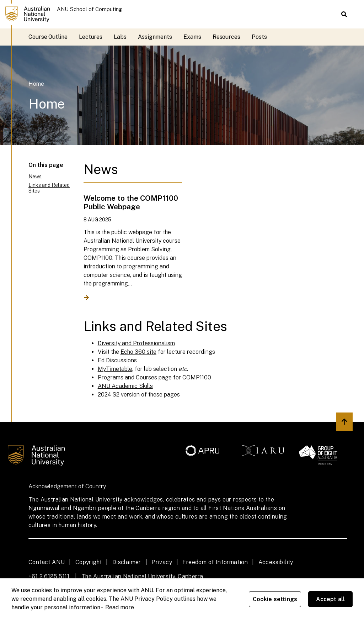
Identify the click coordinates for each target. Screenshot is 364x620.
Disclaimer (127, 562)
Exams (192, 37)
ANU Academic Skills (125, 386)
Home (36, 84)
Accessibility (276, 562)
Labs (120, 37)
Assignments (155, 37)
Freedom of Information (215, 562)
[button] (344, 14)
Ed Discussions (117, 360)
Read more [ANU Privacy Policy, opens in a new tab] (120, 607)
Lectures (91, 37)
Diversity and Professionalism (136, 343)
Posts (259, 37)
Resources (226, 37)
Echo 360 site (138, 352)
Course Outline (48, 37)
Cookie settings (275, 599)
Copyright (89, 562)
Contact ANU (47, 562)
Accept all (331, 599)
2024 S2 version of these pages (139, 395)
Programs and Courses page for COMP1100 (154, 377)
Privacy (162, 562)
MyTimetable (115, 369)
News (35, 177)
